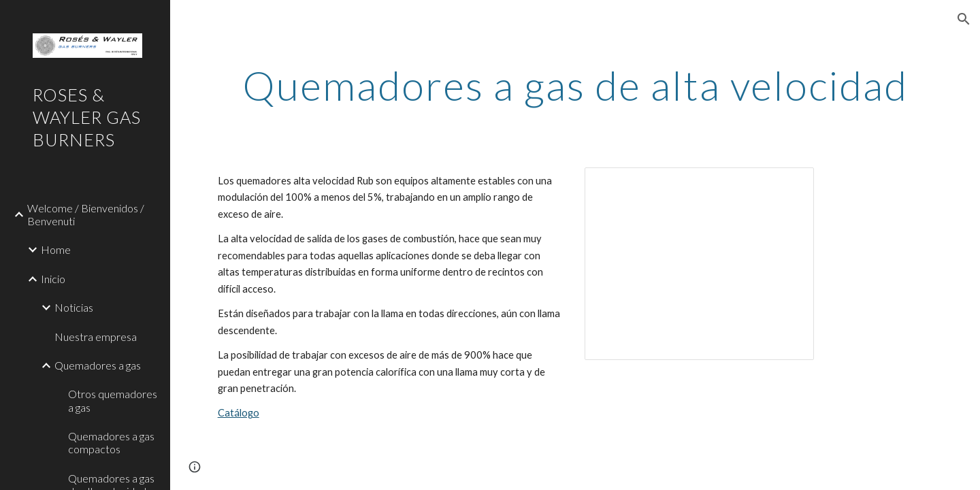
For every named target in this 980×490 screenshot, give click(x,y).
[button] (964, 19)
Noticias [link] (74, 307)
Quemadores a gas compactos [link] (111, 442)
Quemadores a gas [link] (98, 365)
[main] (575, 85)
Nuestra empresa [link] (96, 337)
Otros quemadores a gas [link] (113, 400)
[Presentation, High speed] (699, 264)
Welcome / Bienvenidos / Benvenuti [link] (86, 214)
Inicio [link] (53, 279)
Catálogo (239, 413)
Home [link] (56, 249)
